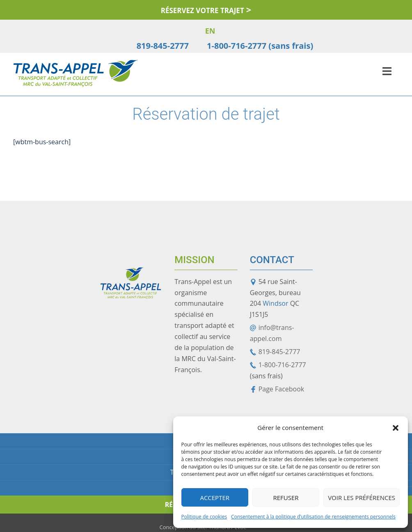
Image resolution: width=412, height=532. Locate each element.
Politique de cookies (204, 517)
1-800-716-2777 (282, 365)
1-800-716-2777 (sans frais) (260, 46)
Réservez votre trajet (203, 10)
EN (210, 31)
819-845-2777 (163, 46)
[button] (396, 428)
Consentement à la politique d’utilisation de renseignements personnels (313, 517)
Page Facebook (282, 389)
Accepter (215, 498)
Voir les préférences (362, 498)
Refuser (286, 498)
